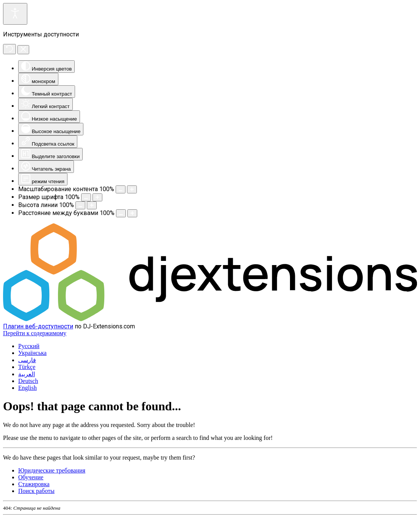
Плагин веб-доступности (38, 326)
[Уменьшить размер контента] (121, 189)
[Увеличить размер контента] (132, 189)
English (27, 388)
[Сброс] (9, 49)
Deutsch (28, 381)
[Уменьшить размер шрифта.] (86, 197)
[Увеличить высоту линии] (92, 205)
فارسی (27, 360)
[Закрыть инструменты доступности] (23, 50)
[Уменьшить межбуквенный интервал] (121, 213)
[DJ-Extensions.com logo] (210, 319)
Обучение (31, 477)
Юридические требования (52, 470)
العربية (27, 374)
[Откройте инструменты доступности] (15, 14)
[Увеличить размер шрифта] (97, 197)
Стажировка (34, 484)
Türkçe (27, 367)
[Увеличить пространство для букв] (132, 213)
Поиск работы (36, 491)
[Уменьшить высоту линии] (80, 205)
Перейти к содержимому (35, 333)
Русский (29, 346)
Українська (32, 353)
